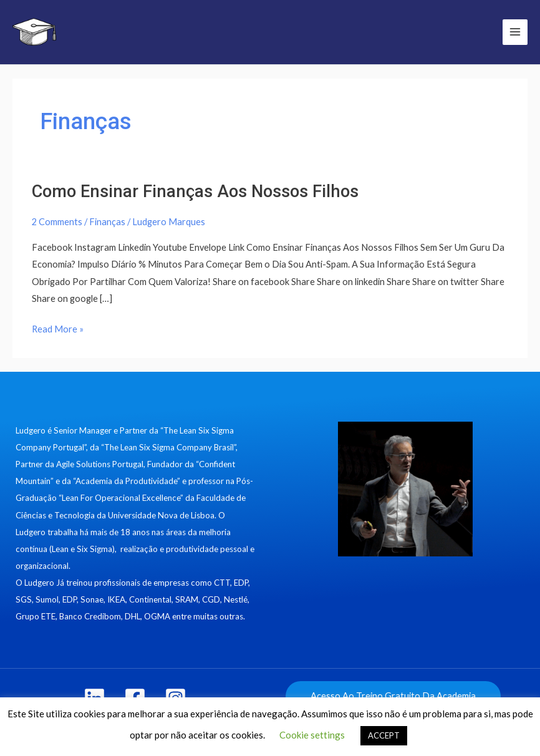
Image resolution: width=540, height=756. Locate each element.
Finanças (107, 222)
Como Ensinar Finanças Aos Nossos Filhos (195, 191)
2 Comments (57, 222)
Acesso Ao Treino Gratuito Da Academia (393, 696)
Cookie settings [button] (312, 735)
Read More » (58, 327)
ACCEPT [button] (384, 735)
